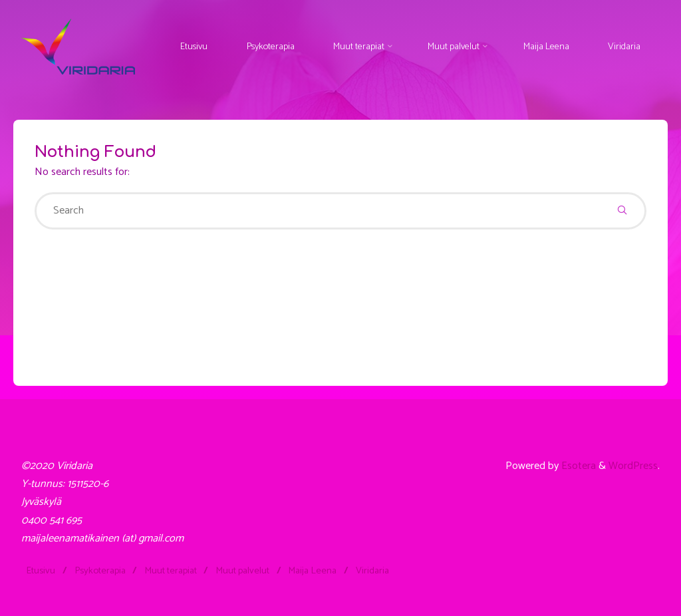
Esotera (577, 466)
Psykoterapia (100, 571)
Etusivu (41, 571)
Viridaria (372, 571)
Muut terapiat (171, 571)
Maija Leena (312, 571)
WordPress (633, 466)
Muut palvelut (242, 571)
